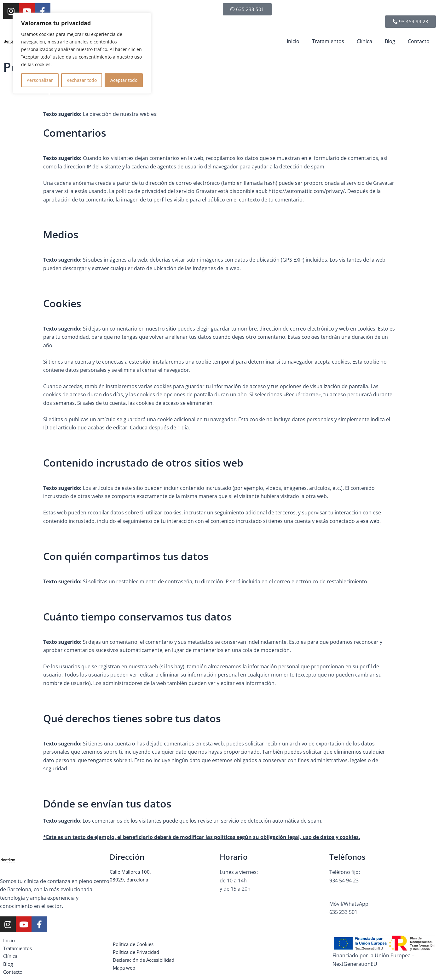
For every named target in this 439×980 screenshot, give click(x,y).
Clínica (364, 41)
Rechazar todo (82, 80)
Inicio (293, 41)
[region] (82, 53)
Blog (390, 41)
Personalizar (40, 80)
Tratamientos (328, 41)
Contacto (419, 41)
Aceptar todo (124, 80)
